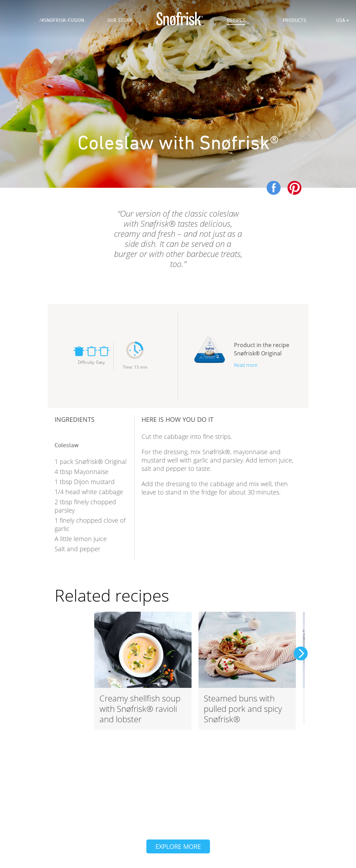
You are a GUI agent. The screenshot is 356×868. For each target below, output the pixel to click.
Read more (246, 365)
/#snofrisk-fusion (62, 20)
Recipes (236, 20)
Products (294, 20)
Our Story (120, 20)
